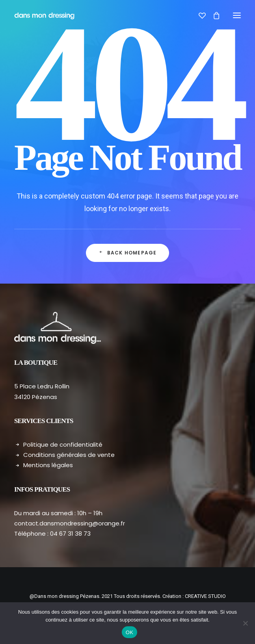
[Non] (245, 623)
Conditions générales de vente (69, 455)
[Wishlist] (199, 15)
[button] (237, 15)
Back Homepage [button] (128, 253)
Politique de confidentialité (63, 444)
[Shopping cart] (213, 15)
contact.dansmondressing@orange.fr (70, 523)
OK (129, 632)
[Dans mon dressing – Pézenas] (44, 15)
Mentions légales (48, 465)
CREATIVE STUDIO (205, 596)
